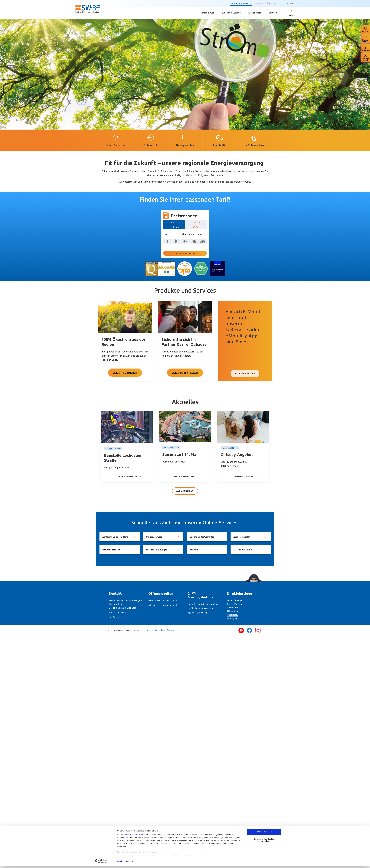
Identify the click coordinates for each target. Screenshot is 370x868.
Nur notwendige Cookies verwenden (264, 729)
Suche (291, 15)
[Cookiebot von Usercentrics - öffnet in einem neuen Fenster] (101, 750)
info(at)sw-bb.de (117, 617)
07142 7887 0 (119, 612)
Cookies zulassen (264, 721)
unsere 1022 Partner (134, 724)
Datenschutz (160, 630)
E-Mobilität (255, 13)
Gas (198, 227)
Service (273, 13)
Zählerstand (233, 611)
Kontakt (194, 549)
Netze (259, 3)
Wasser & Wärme (231, 13)
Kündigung (232, 618)
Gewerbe (196, 222)
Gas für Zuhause (235, 604)
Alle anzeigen (185, 491)
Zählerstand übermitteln (115, 537)
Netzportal (232, 615)
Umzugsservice (154, 537)
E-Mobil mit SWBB (243, 549)
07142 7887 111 (199, 612)
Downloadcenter (111, 549)
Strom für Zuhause (236, 600)
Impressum (148, 630)
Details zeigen (123, 750)
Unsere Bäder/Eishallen (202, 537)
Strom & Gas (207, 13)
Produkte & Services (241, 3)
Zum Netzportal (242, 537)
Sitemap (170, 630)
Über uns (271, 3)
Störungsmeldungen (157, 549)
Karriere (289, 3)
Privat (174, 222)
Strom (176, 227)
